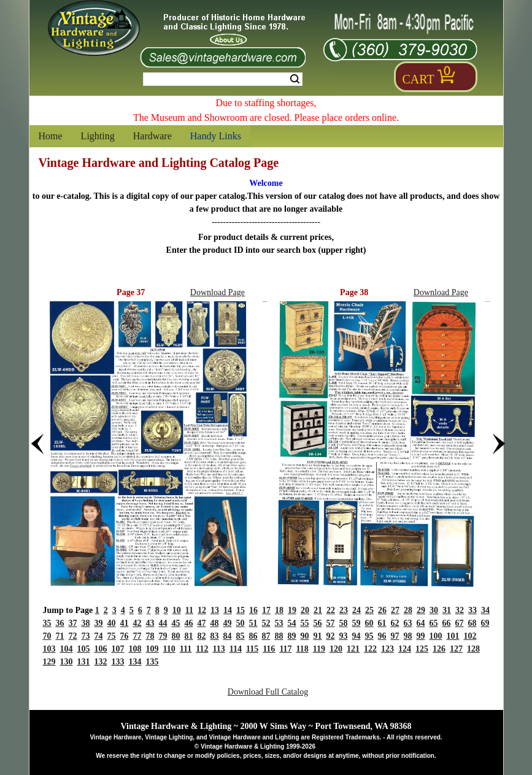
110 (169, 649)
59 (357, 623)
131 (84, 662)
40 (112, 623)
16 (253, 610)
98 (408, 636)
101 (453, 636)
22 (331, 610)
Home (51, 136)
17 (266, 610)
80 (176, 636)
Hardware (152, 136)
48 (215, 623)
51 (253, 623)
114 (236, 649)
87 (266, 636)
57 (331, 623)
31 (447, 610)
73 (86, 636)
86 (253, 636)
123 (387, 649)
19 (292, 610)
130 (67, 662)
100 (436, 636)
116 (269, 649)
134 (135, 662)
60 (369, 623)
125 (422, 649)
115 (252, 649)
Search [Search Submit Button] (295, 79)
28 (408, 610)
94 (357, 636)
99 (421, 636)
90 (305, 636)
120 (336, 649)
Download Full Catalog (268, 692)
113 (218, 649)
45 (176, 623)
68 (472, 623)
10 (177, 610)
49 (228, 623)
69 (485, 623)
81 (189, 636)
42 (137, 623)
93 (344, 636)
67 (460, 623)
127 (456, 649)
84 (228, 636)
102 (470, 636)
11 (189, 610)
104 (67, 649)
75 (112, 636)
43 (150, 623)
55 (305, 623)
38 (86, 623)
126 (439, 649)
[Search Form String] (223, 79)
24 (357, 610)
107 (118, 649)
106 (101, 649)
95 (369, 636)
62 (395, 623)
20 (305, 610)
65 (434, 623)
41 (125, 623)
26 (382, 610)
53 (279, 623)
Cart (418, 79)
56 (318, 623)
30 (434, 610)
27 (395, 610)
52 (266, 623)
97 (395, 636)
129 (49, 662)
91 (318, 636)
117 (285, 649)
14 (228, 610)
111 (186, 649)
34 (485, 610)
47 (202, 623)
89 (292, 636)
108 (135, 649)
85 (241, 636)
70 (47, 636)
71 (60, 636)
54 (292, 623)
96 (382, 636)
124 (405, 649)
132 (101, 662)
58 (344, 623)
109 (152, 649)
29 (421, 610)
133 (118, 662)
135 (152, 662)
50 (241, 623)
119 (319, 649)
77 (137, 636)
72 (73, 636)
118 (303, 649)
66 (447, 623)
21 (318, 610)
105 (84, 649)
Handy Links (216, 136)
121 (353, 649)
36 (60, 623)
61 (382, 623)
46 (189, 623)
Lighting (98, 136)
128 (473, 649)
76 (125, 636)
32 (460, 610)
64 (421, 623)
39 (99, 623)
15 (241, 610)
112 (202, 649)
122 (370, 649)
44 (163, 623)
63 (408, 623)
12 (202, 610)
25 (369, 610)
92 (331, 636)
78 (150, 636)
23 (344, 610)
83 (215, 636)
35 (47, 623)
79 (163, 636)
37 (73, 623)
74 (99, 636)
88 (279, 636)
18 (279, 610)
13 (215, 610)
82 (202, 636)
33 (472, 610)
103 (49, 649)
